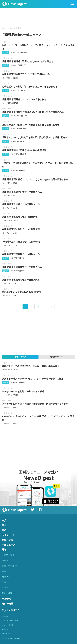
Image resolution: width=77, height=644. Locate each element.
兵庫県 (18, 28)
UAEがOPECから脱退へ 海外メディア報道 (23, 392)
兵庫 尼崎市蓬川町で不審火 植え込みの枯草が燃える (28, 61)
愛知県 (6, 383)
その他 (11, 28)
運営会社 (5, 616)
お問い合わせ (7, 629)
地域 (4, 550)
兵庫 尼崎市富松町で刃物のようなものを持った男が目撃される (33, 112)
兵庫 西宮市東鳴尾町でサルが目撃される (22, 192)
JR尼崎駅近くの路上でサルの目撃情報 (21, 242)
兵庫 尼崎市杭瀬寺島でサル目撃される (21, 254)
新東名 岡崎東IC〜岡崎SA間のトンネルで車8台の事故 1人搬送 (33, 379)
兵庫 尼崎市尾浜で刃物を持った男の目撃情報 (24, 150)
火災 (4, 520)
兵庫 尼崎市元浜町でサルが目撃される (21, 204)
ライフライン (9, 535)
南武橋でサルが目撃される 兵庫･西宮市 (21, 292)
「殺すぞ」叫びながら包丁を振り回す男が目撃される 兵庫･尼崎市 (35, 137)
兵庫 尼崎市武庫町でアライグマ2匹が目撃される (26, 74)
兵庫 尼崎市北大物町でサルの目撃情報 (21, 229)
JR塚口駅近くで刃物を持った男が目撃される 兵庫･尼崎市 (31, 125)
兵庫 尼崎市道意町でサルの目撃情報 (20, 217)
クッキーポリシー (9, 625)
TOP (4, 28)
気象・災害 (8, 540)
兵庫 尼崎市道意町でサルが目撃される (21, 280)
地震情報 (6, 599)
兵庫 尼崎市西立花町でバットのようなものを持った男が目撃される (35, 179)
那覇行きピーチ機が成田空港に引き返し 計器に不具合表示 (31, 366)
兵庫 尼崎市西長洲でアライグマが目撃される (24, 99)
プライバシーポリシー (10, 621)
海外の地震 (8, 604)
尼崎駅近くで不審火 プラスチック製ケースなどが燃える (30, 87)
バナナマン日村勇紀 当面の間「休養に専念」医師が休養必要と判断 (35, 404)
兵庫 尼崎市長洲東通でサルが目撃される (22, 267)
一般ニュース (7, 42)
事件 (4, 525)
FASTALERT (7, 633)
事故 (4, 530)
